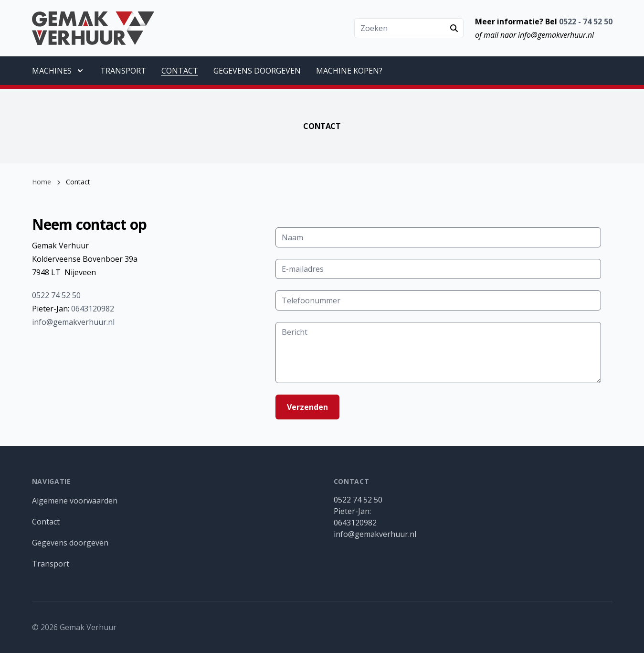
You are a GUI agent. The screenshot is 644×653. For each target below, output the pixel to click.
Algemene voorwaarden (75, 501)
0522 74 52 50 (56, 295)
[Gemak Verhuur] (93, 28)
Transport (51, 564)
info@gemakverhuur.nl (73, 322)
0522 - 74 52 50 (586, 21)
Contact (46, 522)
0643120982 (93, 309)
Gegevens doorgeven (70, 543)
